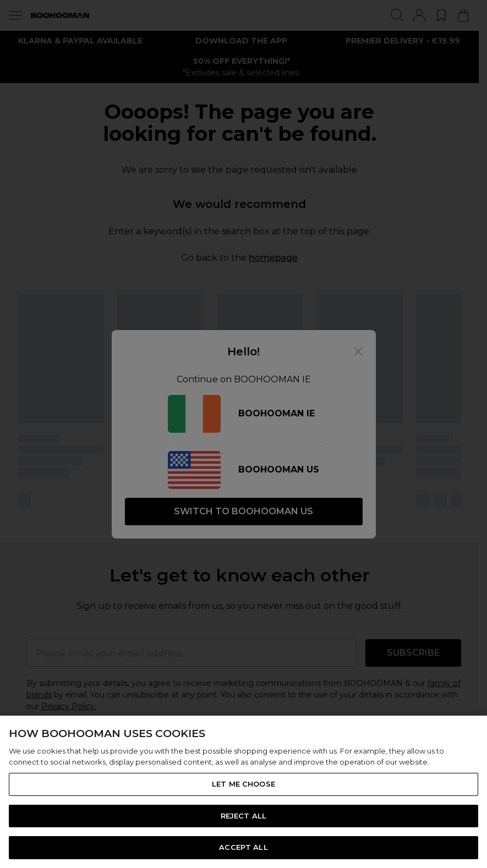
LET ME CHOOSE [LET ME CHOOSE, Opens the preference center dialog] (243, 784)
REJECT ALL (243, 816)
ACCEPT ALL (243, 847)
